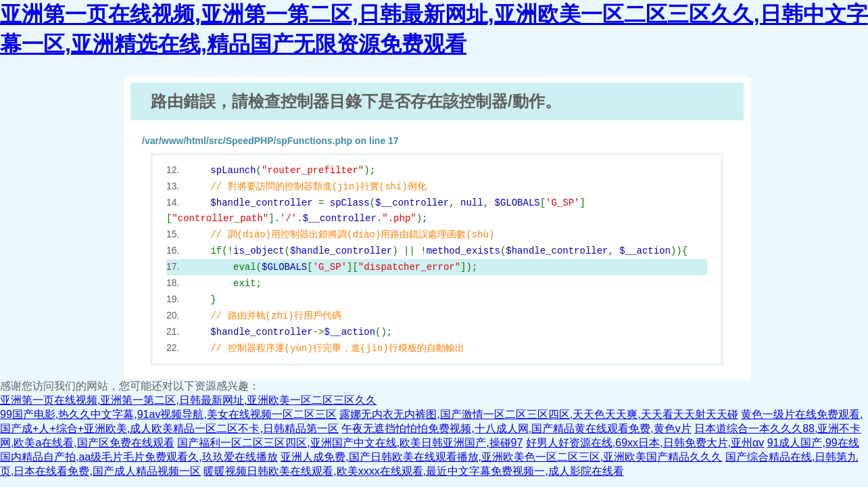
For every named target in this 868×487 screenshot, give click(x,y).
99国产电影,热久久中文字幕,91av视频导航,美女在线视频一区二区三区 (168, 414)
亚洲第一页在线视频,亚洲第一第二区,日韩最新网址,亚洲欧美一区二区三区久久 (188, 400)
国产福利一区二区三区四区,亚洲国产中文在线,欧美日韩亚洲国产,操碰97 (350, 443)
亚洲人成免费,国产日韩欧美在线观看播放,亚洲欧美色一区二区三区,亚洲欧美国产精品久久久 (501, 457)
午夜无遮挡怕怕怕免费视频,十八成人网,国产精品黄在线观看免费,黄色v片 (516, 428)
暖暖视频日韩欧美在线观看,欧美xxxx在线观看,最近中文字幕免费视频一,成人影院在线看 (413, 471)
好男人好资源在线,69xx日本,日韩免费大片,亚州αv (645, 443)
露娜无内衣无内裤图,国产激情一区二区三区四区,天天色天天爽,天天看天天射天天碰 (538, 414)
